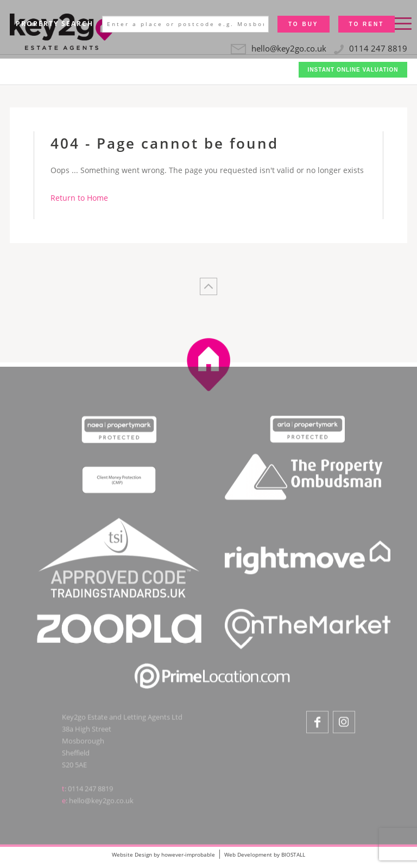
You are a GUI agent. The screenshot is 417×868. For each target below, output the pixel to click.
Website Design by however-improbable (163, 854)
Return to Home (79, 198)
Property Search (55, 24)
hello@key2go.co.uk (101, 802)
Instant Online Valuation (353, 70)
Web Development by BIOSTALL (265, 854)
